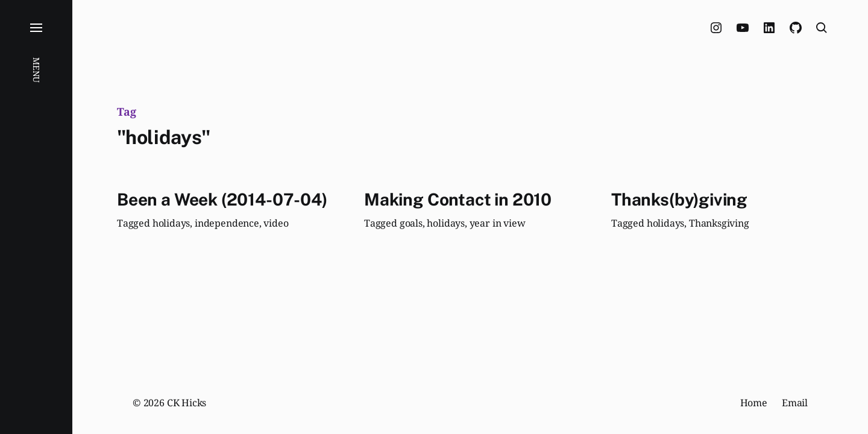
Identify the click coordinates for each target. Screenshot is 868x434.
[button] (36, 217)
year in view (498, 223)
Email (795, 403)
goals (411, 223)
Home (754, 403)
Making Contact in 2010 (458, 199)
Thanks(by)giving (679, 199)
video (276, 223)
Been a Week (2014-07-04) (222, 199)
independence (227, 223)
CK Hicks (187, 403)
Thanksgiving (719, 223)
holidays (171, 223)
